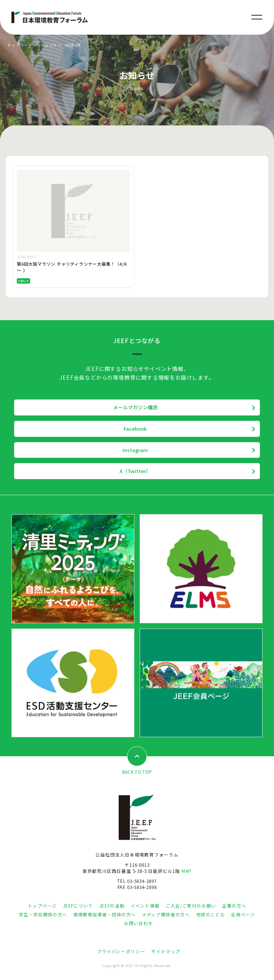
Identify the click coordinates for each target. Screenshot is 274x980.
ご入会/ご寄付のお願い (191, 906)
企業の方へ (234, 906)
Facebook (135, 429)
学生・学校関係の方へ (43, 914)
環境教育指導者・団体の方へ (105, 914)
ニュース (49, 45)
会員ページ (243, 914)
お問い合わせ (139, 923)
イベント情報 (145, 906)
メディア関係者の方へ (166, 914)
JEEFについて (78, 906)
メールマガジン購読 (135, 407)
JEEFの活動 (112, 906)
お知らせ (23, 281)
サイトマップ (166, 951)
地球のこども (211, 914)
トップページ (20, 45)
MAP (187, 871)
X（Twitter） (135, 471)
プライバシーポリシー (121, 951)
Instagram (135, 450)
